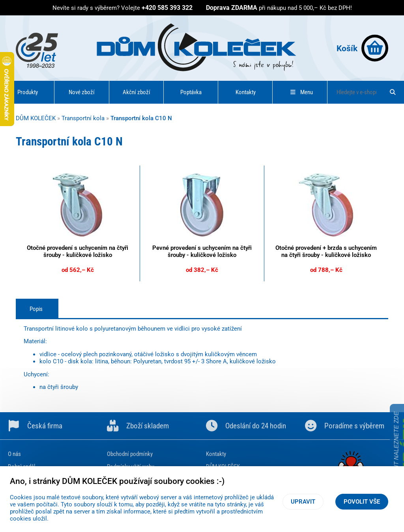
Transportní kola (83, 118)
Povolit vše (362, 502)
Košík (362, 48)
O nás (14, 454)
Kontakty (246, 92)
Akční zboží (137, 92)
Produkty (28, 92)
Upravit (303, 502)
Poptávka (191, 92)
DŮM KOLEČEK (36, 118)
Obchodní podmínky (130, 454)
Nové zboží (82, 92)
